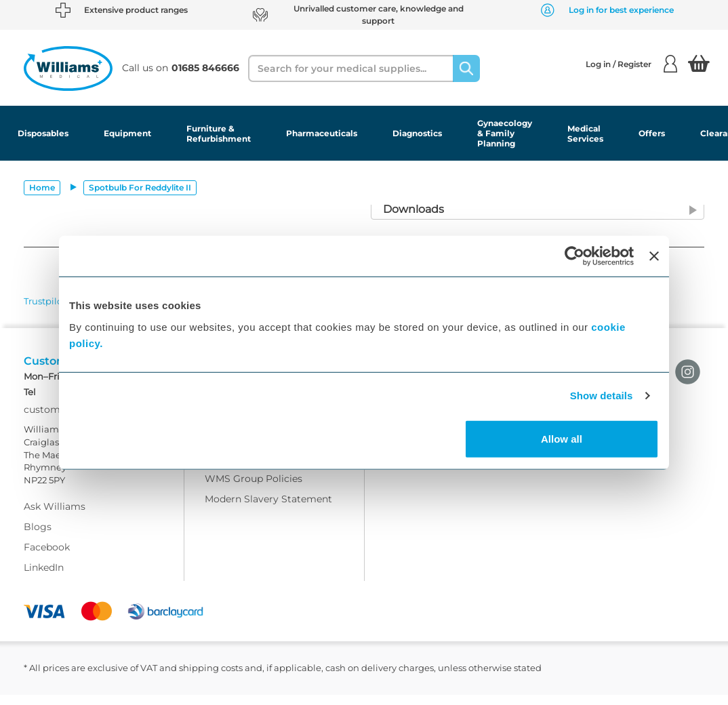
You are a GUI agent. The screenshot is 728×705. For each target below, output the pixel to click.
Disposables (43, 133)
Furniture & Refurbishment (219, 134)
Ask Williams (55, 517)
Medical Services (585, 134)
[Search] (466, 68)
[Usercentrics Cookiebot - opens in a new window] (574, 256)
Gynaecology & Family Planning (505, 133)
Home (42, 187)
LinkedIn (44, 578)
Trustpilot (45, 301)
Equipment (127, 133)
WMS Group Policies (254, 489)
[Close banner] (654, 256)
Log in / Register (631, 64)
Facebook (47, 558)
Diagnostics (417, 133)
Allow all (562, 438)
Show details (602, 396)
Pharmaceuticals (322, 133)
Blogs (38, 538)
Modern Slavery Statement (268, 509)
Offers (652, 133)
